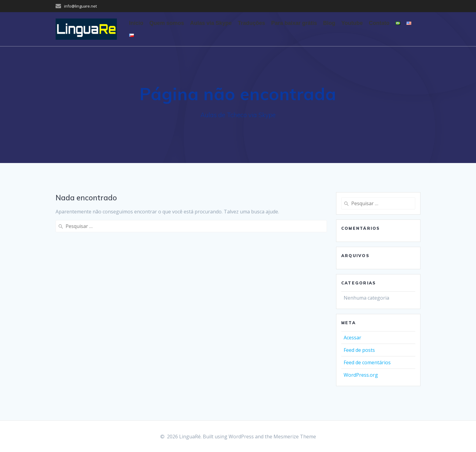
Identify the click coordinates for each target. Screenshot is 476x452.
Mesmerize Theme (295, 437)
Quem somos (167, 23)
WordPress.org (361, 375)
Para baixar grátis (294, 23)
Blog (329, 23)
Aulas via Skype (211, 23)
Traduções (251, 23)
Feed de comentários (367, 362)
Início (136, 23)
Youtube (352, 23)
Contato (379, 23)
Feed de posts (359, 350)
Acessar (352, 338)
